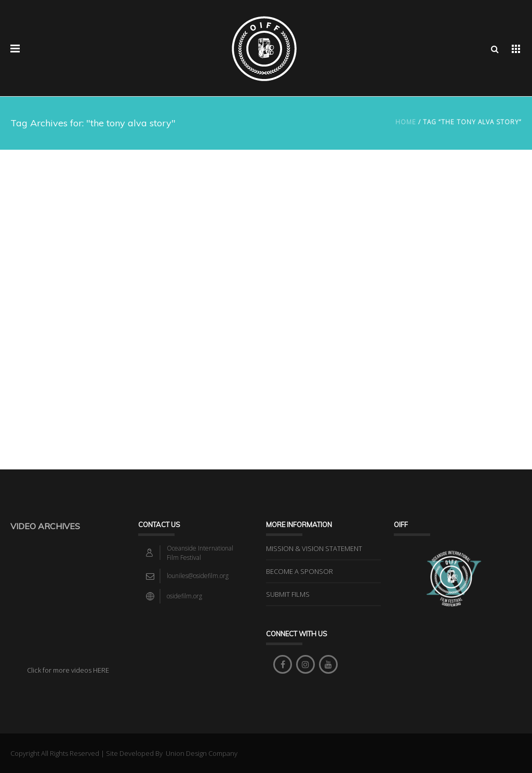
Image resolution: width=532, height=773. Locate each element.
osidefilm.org (184, 596)
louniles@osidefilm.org (198, 576)
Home (406, 122)
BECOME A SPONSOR (300, 571)
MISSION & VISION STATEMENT (314, 548)
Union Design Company (201, 753)
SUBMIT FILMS (288, 594)
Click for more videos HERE (68, 670)
